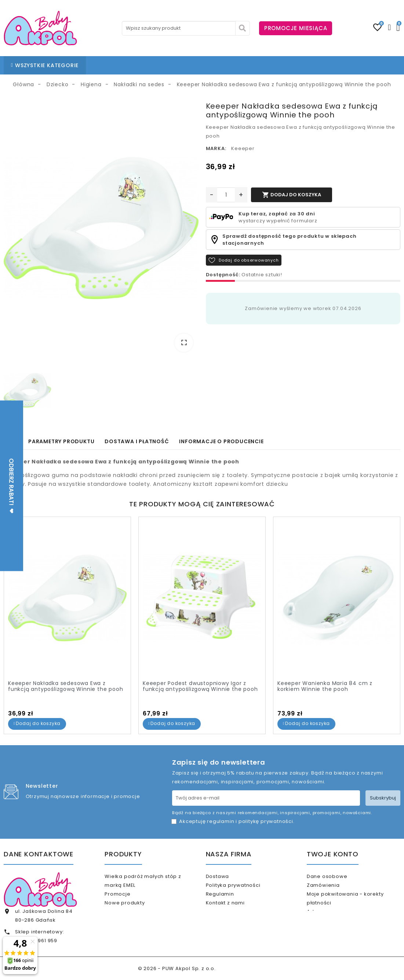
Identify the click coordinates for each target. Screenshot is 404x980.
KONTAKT (232, 65)
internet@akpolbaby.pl (46, 970)
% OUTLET (267, 65)
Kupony (326, 933)
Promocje (127, 897)
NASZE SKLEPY (170, 65)
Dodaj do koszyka (292, 195)
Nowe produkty (134, 909)
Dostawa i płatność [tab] (137, 441)
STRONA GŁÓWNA (118, 65)
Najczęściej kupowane (144, 921)
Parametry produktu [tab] (61, 441)
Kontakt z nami (234, 912)
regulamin (221, 821)
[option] (101, 229)
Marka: (216, 148)
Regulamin (229, 900)
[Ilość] (226, 195)
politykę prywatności (266, 821)
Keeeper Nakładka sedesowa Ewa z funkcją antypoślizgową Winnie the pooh (65, 686)
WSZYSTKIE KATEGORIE (45, 65)
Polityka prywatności (242, 888)
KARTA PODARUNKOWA (321, 65)
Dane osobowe (336, 876)
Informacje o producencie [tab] (221, 441)
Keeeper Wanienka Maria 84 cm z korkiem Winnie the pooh (325, 686)
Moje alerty (331, 945)
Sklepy (224, 936)
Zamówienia (333, 888)
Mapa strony (232, 924)
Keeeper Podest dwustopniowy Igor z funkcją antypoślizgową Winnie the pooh (200, 686)
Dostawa (227, 876)
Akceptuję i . (237, 821)
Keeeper (243, 148)
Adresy (326, 921)
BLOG (203, 65)
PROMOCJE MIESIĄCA (296, 28)
